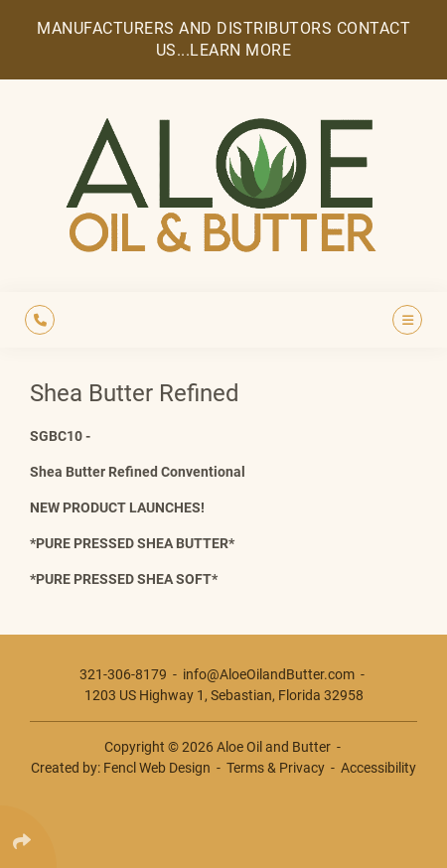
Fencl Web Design (157, 768)
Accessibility (378, 768)
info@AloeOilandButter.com (269, 674)
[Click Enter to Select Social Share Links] (28, 837)
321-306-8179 (123, 674)
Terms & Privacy (276, 768)
